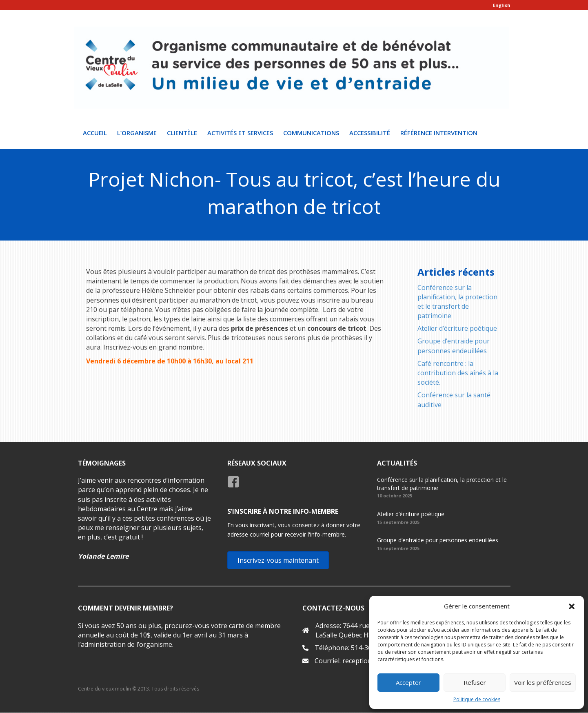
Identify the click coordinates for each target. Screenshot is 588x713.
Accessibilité (370, 133)
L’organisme (137, 133)
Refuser (475, 682)
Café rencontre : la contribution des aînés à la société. (458, 373)
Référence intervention (439, 133)
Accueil (95, 133)
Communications (311, 133)
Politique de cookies (477, 699)
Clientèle (182, 133)
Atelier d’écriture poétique (457, 329)
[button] (572, 606)
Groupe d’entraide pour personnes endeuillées (454, 346)
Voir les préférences (543, 682)
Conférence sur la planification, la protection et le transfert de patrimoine (457, 302)
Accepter (408, 682)
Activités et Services (240, 133)
